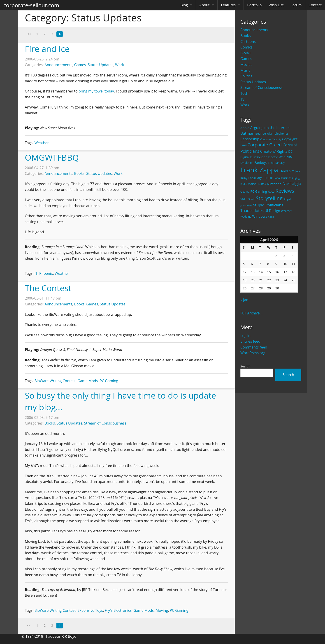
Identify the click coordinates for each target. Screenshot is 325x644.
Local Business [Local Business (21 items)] (283, 178)
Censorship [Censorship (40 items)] (250, 139)
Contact (315, 5)
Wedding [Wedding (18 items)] (246, 217)
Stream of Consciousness (261, 88)
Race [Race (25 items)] (271, 192)
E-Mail (245, 53)
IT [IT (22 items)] (293, 171)
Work (245, 105)
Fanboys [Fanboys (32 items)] (261, 162)
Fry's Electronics (118, 610)
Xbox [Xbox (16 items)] (271, 217)
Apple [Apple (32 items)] (245, 128)
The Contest (48, 288)
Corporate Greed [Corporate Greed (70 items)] (265, 145)
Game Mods (88, 381)
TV (242, 99)
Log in (245, 336)
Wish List (276, 5)
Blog (184, 5)
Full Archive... (251, 313)
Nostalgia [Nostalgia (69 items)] (292, 184)
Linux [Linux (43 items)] (268, 178)
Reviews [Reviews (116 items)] (285, 191)
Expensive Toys (90, 610)
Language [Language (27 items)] (255, 178)
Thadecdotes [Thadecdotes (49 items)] (252, 211)
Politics (246, 76)
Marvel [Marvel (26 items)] (253, 184)
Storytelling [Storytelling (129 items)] (269, 198)
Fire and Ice (47, 49)
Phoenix (46, 273)
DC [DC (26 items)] (290, 151)
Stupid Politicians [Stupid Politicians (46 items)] (268, 205)
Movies (246, 65)
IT (36, 273)
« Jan (244, 300)
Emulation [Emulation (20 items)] (247, 163)
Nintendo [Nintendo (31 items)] (274, 184)
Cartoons (248, 42)
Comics (246, 47)
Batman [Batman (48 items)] (247, 133)
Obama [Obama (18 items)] (245, 192)
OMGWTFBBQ (52, 157)
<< (29, 34)
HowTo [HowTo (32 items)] (285, 171)
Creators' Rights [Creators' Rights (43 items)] (274, 151)
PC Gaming (109, 381)
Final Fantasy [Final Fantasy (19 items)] (276, 163)
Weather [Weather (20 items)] (287, 211)
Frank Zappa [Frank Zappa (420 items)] (260, 170)
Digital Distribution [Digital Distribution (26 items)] (254, 157)
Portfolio (254, 5)
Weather (42, 143)
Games (246, 59)
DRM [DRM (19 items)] (289, 157)
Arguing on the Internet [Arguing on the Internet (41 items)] (270, 128)
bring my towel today (96, 91)
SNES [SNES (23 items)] (244, 199)
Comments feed (254, 347)
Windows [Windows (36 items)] (260, 216)
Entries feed (250, 341)
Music (245, 70)
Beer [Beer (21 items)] (259, 134)
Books (246, 36)
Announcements (254, 30)
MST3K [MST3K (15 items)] (262, 184)
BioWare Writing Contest (55, 381)
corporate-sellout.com (31, 5)
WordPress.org (253, 353)
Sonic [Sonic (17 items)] (252, 199)
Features (228, 5)
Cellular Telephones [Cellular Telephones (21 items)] (275, 134)
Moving (162, 610)
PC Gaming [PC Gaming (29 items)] (259, 191)
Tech (244, 93)
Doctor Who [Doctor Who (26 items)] (277, 157)
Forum (296, 5)
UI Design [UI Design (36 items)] (272, 211)
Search (245, 366)
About (204, 5)
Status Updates (253, 82)
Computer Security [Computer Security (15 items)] (271, 139)
